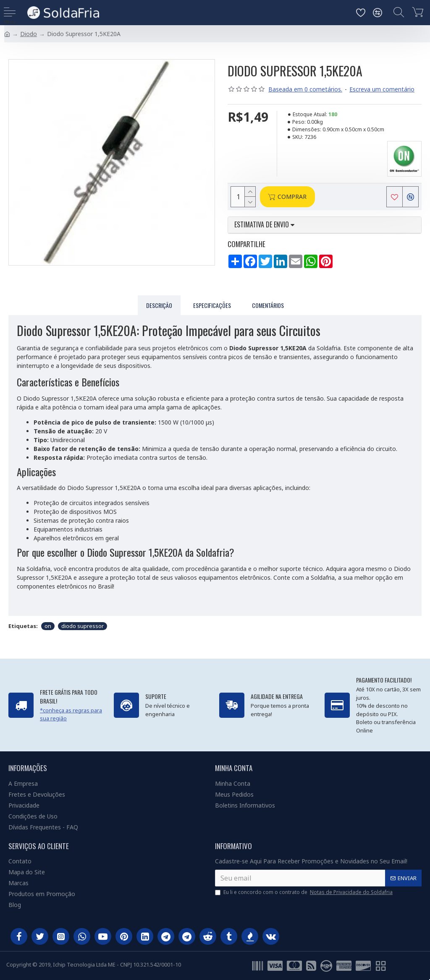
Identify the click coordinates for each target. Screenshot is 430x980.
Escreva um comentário (382, 89)
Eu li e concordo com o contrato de (304, 892)
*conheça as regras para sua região (71, 714)
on (48, 626)
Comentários (268, 305)
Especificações (212, 305)
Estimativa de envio (264, 225)
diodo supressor (83, 626)
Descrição (159, 305)
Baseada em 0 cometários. (305, 89)
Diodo (29, 34)
